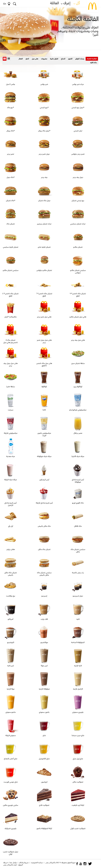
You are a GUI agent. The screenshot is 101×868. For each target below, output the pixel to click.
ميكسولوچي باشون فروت (44, 434)
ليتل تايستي (78, 131)
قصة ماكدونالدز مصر (10, 865)
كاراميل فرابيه (78, 689)
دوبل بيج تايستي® (78, 107)
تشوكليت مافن (78, 782)
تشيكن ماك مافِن (44, 549)
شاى (44, 735)
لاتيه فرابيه (78, 666)
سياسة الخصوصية (37, 863)
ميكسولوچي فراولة (11, 433)
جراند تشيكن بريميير (44, 224)
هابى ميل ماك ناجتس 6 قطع (44, 364)
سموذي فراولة (11, 735)
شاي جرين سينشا (78, 735)
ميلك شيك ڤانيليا (78, 456)
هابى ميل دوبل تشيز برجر (44, 341)
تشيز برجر (11, 154)
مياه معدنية (11, 456)
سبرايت (11, 410)
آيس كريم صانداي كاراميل (11, 504)
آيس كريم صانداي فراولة (44, 503)
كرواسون (44, 782)
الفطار (21, 59)
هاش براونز (11, 549)
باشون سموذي (44, 712)
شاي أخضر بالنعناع (11, 759)
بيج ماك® (11, 107)
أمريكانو (11, 619)
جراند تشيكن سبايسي (78, 224)
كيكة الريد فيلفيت (78, 805)
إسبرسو (44, 596)
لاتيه (78, 619)
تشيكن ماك (11, 224)
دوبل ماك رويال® (44, 131)
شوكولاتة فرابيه (44, 689)
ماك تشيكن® (11, 200)
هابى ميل (35, 59)
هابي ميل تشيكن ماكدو (78, 317)
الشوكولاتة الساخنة (78, 642)
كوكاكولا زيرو (78, 386)
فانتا (44, 410)
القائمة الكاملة (92, 59)
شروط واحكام (24, 863)
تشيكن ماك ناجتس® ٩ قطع (78, 295)
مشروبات (44, 59)
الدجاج (63, 59)
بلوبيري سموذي (78, 712)
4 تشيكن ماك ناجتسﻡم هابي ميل (11, 341)
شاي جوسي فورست (11, 782)
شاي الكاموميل (44, 759)
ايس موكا (44, 666)
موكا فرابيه (11, 689)
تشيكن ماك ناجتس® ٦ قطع (44, 295)
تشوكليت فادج (44, 805)
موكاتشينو (44, 642)
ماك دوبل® (11, 177)
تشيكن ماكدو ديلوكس (44, 270)
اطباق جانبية (54, 59)
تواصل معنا (13, 863)
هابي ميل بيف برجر (78, 340)
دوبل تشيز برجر (44, 154)
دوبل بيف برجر (78, 177)
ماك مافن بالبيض (44, 526)
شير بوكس (44, 84)
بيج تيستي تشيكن (78, 200)
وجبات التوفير (80, 59)
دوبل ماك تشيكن (44, 200)
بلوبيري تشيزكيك (11, 828)
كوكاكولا (44, 386)
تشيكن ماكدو (78, 247)
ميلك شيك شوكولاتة (44, 456)
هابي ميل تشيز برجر (44, 317)
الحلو (27, 59)
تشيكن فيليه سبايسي (11, 247)
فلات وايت (44, 619)
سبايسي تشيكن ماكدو (11, 270)
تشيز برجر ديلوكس (78, 154)
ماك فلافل (78, 526)
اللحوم (70, 59)
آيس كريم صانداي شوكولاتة (78, 481)
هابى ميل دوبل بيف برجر (11, 364)
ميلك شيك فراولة (11, 480)
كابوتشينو (11, 642)
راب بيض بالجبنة (78, 573)
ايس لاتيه (11, 666)
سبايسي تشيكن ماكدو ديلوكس (78, 271)
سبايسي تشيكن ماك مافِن (78, 550)
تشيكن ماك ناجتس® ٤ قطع (11, 295)
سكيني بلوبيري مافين (11, 805)
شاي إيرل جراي (78, 759)
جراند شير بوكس (78, 84)
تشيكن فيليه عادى (44, 247)
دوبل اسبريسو (78, 596)
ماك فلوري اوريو (78, 503)
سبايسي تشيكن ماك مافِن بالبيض (44, 574)
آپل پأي (11, 526)
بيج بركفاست (11, 596)
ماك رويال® (11, 131)
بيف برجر (44, 177)
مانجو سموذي (11, 712)
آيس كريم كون (44, 480)
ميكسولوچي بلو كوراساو (78, 410)
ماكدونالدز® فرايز (11, 317)
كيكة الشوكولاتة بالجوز (44, 828)
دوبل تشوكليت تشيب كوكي (11, 853)
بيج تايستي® (44, 107)
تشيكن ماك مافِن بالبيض (11, 574)
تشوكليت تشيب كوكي (78, 828)
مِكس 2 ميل (11, 84)
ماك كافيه (93, 63)
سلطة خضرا (11, 386)
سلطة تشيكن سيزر (78, 363)
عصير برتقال (78, 433)
